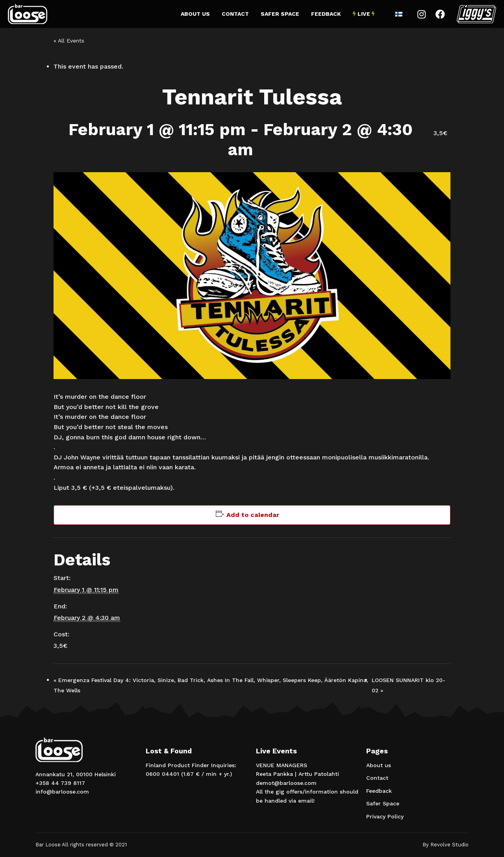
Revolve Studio (449, 845)
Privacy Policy (385, 816)
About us (195, 14)
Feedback (326, 14)
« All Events (69, 41)
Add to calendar (253, 515)
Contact (235, 14)
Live (364, 14)
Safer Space (280, 14)
